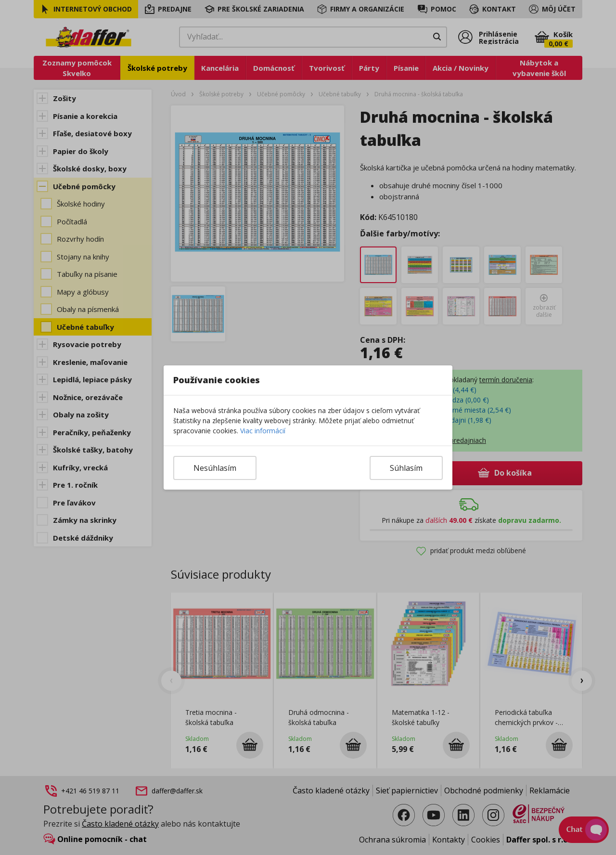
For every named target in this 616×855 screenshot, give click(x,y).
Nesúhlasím (215, 468)
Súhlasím (406, 468)
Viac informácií (263, 431)
